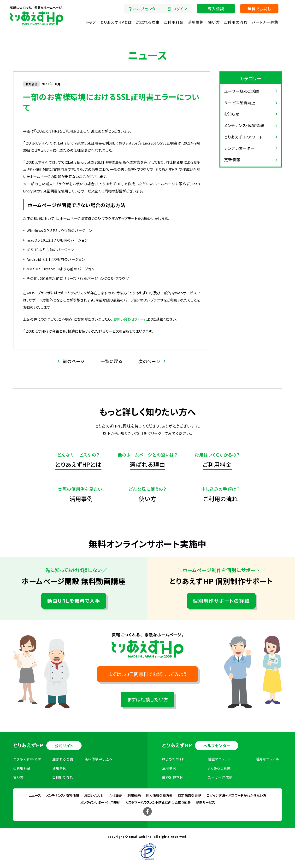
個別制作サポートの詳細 (221, 601)
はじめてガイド (173, 759)
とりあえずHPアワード (243, 137)
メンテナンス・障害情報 (244, 125)
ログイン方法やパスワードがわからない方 (236, 795)
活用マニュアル (267, 759)
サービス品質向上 (240, 103)
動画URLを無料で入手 (74, 601)
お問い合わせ (94, 795)
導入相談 (216, 9)
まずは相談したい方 (148, 699)
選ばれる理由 (148, 22)
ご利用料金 (174, 22)
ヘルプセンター (146, 9)
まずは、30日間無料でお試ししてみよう (147, 674)
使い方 (214, 22)
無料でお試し (259, 9)
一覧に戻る (112, 361)
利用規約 (134, 795)
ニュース (35, 795)
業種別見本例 (173, 777)
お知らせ (232, 114)
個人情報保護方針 (159, 795)
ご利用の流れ (236, 22)
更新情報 (232, 160)
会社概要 (115, 795)
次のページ (150, 361)
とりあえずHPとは (116, 22)
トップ (91, 22)
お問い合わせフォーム (130, 319)
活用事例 (196, 22)
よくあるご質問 (219, 768)
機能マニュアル (219, 759)
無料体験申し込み (98, 759)
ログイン (180, 9)
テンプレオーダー (239, 148)
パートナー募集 (265, 22)
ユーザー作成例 (220, 777)
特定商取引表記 (189, 795)
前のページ (74, 361)
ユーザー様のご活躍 (242, 91)
